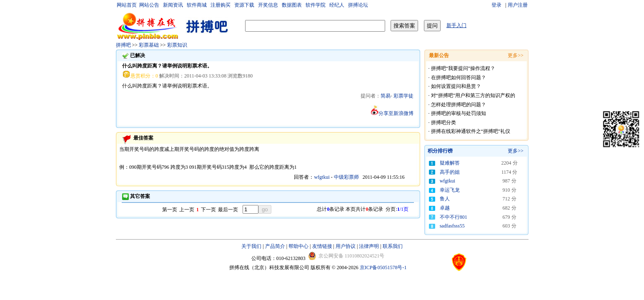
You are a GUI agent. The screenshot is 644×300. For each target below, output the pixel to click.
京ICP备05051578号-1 (383, 267)
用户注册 (518, 5)
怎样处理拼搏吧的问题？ (459, 105)
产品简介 (275, 246)
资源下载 (244, 5)
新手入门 (456, 25)
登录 (497, 5)
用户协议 (346, 246)
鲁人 (445, 199)
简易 (386, 96)
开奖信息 (268, 5)
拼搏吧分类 (444, 122)
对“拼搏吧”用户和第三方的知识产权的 (473, 95)
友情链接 (322, 246)
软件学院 (316, 5)
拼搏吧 (123, 45)
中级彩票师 (346, 177)
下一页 (208, 210)
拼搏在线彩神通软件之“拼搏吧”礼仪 (471, 131)
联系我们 (393, 246)
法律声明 (369, 246)
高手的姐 (450, 172)
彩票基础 (149, 45)
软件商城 (197, 5)
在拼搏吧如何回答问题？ (459, 77)
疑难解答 (450, 163)
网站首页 (127, 5)
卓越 (445, 208)
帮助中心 (298, 246)
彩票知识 (177, 45)
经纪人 (337, 5)
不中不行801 (454, 217)
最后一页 (228, 210)
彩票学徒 (403, 96)
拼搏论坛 (358, 5)
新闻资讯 (173, 5)
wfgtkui (322, 177)
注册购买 (221, 5)
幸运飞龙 (450, 190)
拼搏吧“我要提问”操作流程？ (463, 68)
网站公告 (149, 5)
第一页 (170, 210)
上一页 (187, 210)
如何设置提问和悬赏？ (456, 86)
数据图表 (292, 5)
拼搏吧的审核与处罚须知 (459, 113)
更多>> (516, 151)
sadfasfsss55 (452, 226)
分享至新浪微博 (392, 113)
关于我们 (251, 246)
